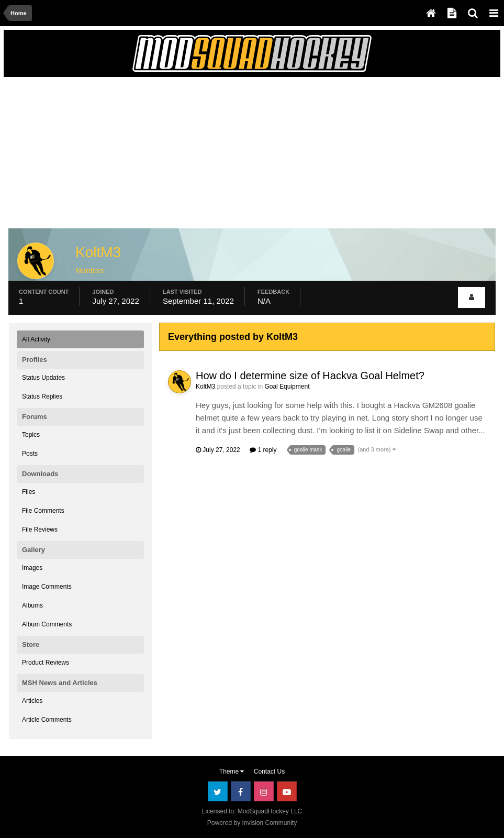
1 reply (263, 450)
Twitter (218, 791)
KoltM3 (205, 387)
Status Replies (42, 396)
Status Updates (43, 378)
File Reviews (40, 530)
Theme (232, 771)
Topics (31, 435)
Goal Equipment (287, 387)
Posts (30, 454)
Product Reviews (46, 663)
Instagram (264, 791)
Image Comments (47, 587)
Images (32, 568)
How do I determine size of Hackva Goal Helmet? (310, 376)
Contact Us (269, 771)
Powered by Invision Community (252, 823)
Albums (32, 605)
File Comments (43, 511)
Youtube (287, 791)
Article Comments (47, 720)
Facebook (241, 791)
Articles (32, 701)
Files (29, 492)
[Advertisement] (131, 156)
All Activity (36, 339)
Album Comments (47, 624)
